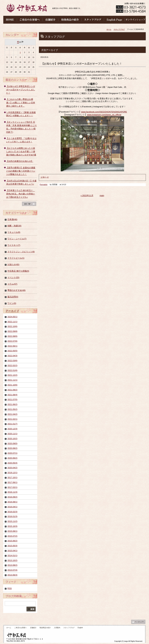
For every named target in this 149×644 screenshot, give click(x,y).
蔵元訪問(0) (13, 297)
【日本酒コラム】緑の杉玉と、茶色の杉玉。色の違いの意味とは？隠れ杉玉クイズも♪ (21, 194)
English (80, 628)
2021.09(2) (12, 390)
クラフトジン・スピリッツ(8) (21, 252)
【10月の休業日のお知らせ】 (20, 161)
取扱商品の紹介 (45, 628)
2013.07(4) (12, 570)
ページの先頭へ (138, 623)
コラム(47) (12, 284)
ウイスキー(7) (14, 245)
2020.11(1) (12, 434)
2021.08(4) (12, 395)
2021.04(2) (12, 414)
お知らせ (45, 177)
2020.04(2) (12, 468)
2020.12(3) (12, 429)
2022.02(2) (12, 365)
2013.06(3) (12, 575)
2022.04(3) (12, 356)
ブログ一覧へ (29, 205)
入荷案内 (57, 628)
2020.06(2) (12, 458)
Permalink (44, 184)
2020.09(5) (12, 443)
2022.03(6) (12, 361)
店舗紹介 (33, 628)
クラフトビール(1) (16, 258)
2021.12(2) (12, 375)
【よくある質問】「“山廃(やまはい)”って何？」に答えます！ (21, 140)
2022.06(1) (12, 346)
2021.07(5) (12, 399)
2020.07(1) (12, 453)
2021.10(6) (12, 385)
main (102, 195)
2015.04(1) (12, 551)
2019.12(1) (12, 473)
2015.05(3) (12, 546)
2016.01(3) (12, 516)
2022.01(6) (12, 370)
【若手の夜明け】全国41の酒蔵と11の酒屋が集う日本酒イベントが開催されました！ (21, 171)
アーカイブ (12, 311)
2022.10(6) (12, 326)
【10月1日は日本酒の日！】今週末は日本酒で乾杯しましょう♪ (21, 182)
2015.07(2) (12, 536)
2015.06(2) (12, 541)
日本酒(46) (12, 219)
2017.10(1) (12, 477)
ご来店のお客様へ (21, 628)
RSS (10, 588)
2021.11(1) (12, 380)
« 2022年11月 (87, 195)
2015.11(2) (12, 521)
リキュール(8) (14, 232)
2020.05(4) (12, 463)
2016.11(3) (12, 492)
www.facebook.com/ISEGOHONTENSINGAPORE (104, 112)
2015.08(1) (12, 531)
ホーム (109, 29)
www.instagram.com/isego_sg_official (104, 115)
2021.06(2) (12, 404)
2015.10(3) (12, 526)
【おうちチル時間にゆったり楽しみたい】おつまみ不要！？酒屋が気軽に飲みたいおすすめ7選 (21, 152)
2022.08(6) (12, 336)
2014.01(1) (12, 555)
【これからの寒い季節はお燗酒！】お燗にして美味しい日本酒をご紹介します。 (21, 103)
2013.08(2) (12, 565)
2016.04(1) (12, 507)
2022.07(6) (12, 341)
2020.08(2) (12, 448)
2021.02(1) (12, 419)
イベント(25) (13, 277)
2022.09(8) (12, 331)
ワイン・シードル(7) (17, 239)
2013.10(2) (12, 560)
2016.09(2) (12, 497)
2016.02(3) (12, 512)
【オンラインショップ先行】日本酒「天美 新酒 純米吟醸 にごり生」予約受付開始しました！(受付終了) (21, 127)
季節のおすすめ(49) (16, 290)
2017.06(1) (12, 482)
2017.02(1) (12, 487)
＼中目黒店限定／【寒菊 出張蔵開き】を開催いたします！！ (21, 114)
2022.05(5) (12, 351)
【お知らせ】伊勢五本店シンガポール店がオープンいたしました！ (21, 90)
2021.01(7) (12, 424)
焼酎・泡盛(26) (14, 226)
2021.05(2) (12, 409)
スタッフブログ (119, 29)
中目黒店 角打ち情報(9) (18, 271)
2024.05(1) (12, 317)
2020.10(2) (12, 439)
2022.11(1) (12, 322)
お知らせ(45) (13, 264)
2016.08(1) (12, 502)
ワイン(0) (12, 303)
